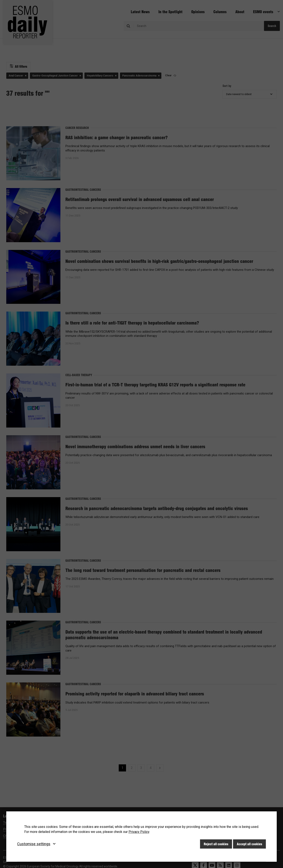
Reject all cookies (216, 844)
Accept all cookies (249, 844)
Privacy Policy (139, 832)
